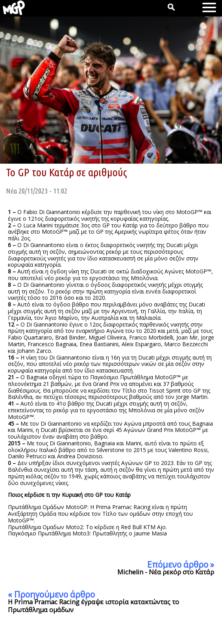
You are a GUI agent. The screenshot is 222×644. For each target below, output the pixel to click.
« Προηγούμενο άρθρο (51, 594)
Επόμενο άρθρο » (181, 565)
